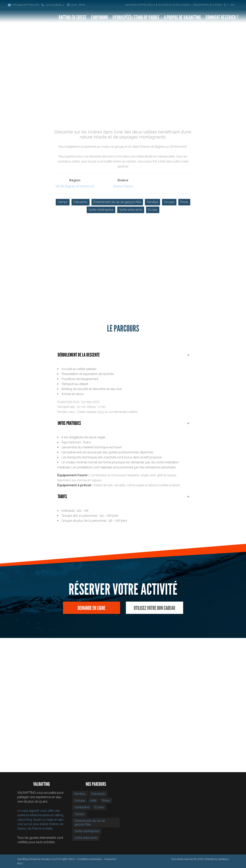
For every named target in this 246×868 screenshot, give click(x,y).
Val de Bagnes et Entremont (75, 186)
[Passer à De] (128, 14)
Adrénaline (82, 807)
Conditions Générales (90, 859)
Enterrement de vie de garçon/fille (117, 202)
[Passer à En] (233, 5)
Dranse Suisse (123, 186)
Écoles (153, 210)
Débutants (81, 202)
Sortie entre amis (131, 210)
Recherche (165, 5)
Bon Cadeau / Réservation (192, 5)
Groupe (169, 202)
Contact (218, 5)
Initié (93, 801)
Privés (184, 202)
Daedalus (223, 859)
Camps (63, 202)
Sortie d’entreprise (101, 210)
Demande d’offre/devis (140, 5)
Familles (153, 202)
